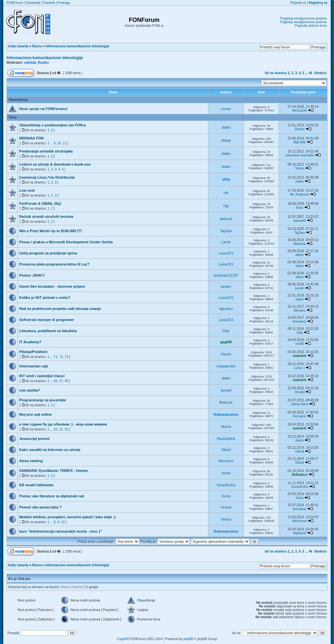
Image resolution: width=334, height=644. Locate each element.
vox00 (300, 344)
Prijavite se (298, 3)
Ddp (226, 331)
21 (61, 429)
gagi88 (226, 342)
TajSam (226, 231)
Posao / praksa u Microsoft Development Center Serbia (66, 242)
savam (226, 286)
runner (226, 109)
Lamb (226, 242)
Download (33, 3)
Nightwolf (300, 533)
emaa (226, 473)
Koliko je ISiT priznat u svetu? (45, 298)
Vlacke (226, 354)
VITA (226, 180)
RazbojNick (226, 439)
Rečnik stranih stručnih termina (46, 217)
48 (66, 381)
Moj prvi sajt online (36, 414)
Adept (226, 140)
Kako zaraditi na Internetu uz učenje (50, 450)
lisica (299, 208)
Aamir (300, 440)
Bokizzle (226, 402)
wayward (300, 221)
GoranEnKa (226, 485)
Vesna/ (226, 507)
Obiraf (226, 450)
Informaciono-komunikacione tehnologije (78, 46)
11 (65, 143)
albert (300, 255)
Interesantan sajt (33, 366)
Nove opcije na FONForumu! (44, 109)
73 (66, 357)
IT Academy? (30, 342)
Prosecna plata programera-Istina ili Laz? (54, 264)
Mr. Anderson (300, 194)
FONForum (15, 3)
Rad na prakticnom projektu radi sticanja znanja (60, 309)
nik (226, 193)
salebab (30, 63)
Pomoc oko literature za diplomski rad (52, 496)
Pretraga (64, 3)
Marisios (300, 244)
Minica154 (300, 111)
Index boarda (18, 46)
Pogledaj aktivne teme (311, 26)
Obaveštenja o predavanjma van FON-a (53, 125)
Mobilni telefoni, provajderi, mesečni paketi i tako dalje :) (67, 517)
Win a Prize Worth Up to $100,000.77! (51, 231)
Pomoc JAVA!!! (32, 275)
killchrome (300, 521)
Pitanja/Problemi (33, 352)
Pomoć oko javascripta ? (40, 507)
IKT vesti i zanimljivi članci (42, 376)
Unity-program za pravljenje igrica (48, 253)
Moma (226, 427)
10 (59, 143)
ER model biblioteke (36, 485)
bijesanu (226, 309)
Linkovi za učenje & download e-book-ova (55, 164)
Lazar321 (226, 253)
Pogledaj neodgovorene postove (304, 18)
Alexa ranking (31, 461)
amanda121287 (226, 275)
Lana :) (300, 368)
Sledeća (320, 73)
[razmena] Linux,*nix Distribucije (47, 177)
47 (61, 381)
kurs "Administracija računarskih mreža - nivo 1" (61, 531)
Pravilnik (49, 3)
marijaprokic (226, 366)
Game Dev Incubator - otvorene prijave (52, 286)
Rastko (43, 63)
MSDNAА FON (31, 138)
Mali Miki (300, 142)
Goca (226, 496)
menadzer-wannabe (299, 155)
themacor (300, 322)
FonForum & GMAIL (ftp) (40, 203)
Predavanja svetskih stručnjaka (46, 151)
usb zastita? (30, 390)
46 (311, 73)
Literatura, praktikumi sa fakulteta (48, 331)
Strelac (300, 129)
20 (56, 429)
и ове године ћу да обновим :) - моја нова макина (63, 424)
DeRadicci (299, 475)
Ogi (226, 206)
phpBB (188, 639)
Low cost (27, 190)
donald (226, 390)
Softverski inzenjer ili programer (47, 320)
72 (61, 357)
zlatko (226, 127)
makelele (299, 356)
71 (56, 357)
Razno (37, 46)
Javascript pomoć (35, 439)
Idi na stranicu (276, 73)
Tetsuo (300, 168)
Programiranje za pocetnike (43, 400)
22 (66, 429)
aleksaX (226, 219)
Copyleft (123, 639)
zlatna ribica (300, 404)
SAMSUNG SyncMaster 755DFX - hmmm (53, 471)
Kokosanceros (226, 414)
